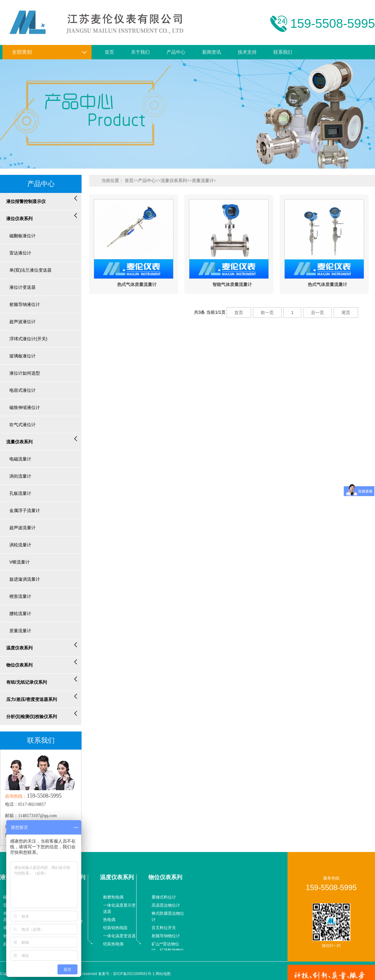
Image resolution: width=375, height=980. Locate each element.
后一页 (317, 313)
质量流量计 (203, 181)
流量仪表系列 (174, 181)
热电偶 (109, 920)
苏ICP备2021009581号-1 (134, 974)
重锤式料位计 (164, 897)
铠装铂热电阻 (115, 928)
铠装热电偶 (113, 944)
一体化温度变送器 (119, 936)
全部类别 (49, 52)
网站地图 (163, 974)
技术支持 (247, 52)
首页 (109, 52)
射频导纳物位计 (166, 936)
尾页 (346, 313)
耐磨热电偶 (113, 897)
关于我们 (140, 52)
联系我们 (283, 52)
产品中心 (176, 52)
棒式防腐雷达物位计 (168, 916)
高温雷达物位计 (166, 905)
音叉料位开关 (164, 928)
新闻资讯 (212, 52)
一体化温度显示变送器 (119, 908)
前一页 (267, 313)
